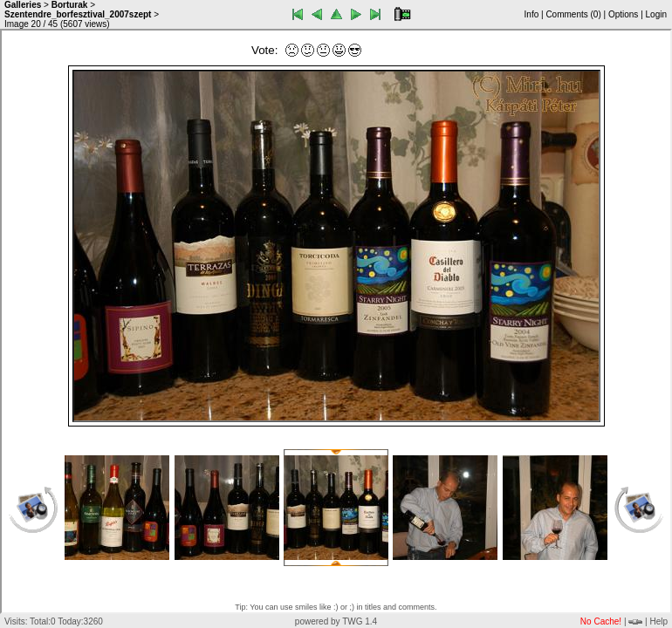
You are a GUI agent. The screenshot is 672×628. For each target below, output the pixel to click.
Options (623, 14)
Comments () (573, 14)
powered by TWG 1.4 (336, 621)
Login (656, 14)
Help (658, 621)
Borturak (70, 5)
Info (532, 14)
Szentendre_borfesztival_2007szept (78, 14)
